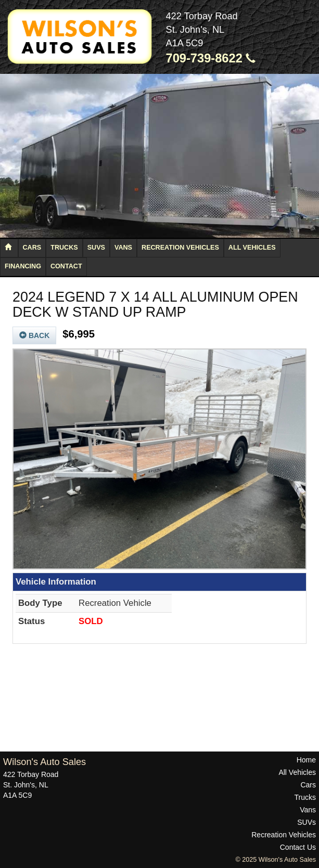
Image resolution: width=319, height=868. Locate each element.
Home (306, 760)
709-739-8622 (211, 58)
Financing (23, 266)
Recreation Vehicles (180, 248)
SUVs (96, 248)
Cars (32, 248)
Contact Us (298, 847)
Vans (123, 248)
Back (34, 335)
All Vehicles (252, 248)
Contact (66, 266)
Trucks (64, 248)
